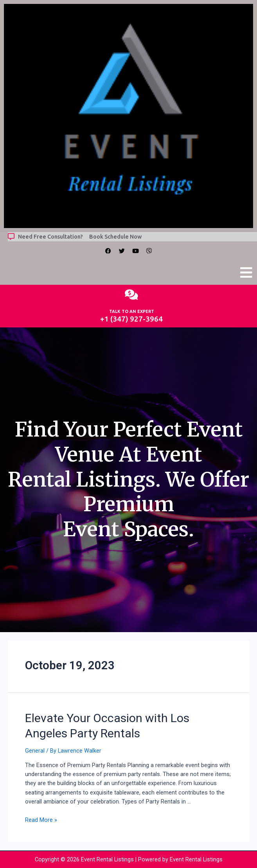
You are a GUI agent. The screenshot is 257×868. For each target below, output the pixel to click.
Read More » (41, 820)
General (35, 751)
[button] (246, 273)
